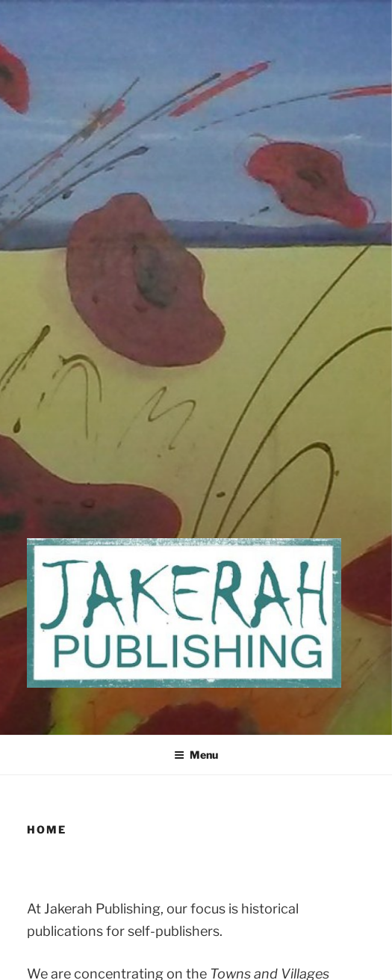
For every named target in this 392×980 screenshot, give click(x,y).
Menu (196, 755)
